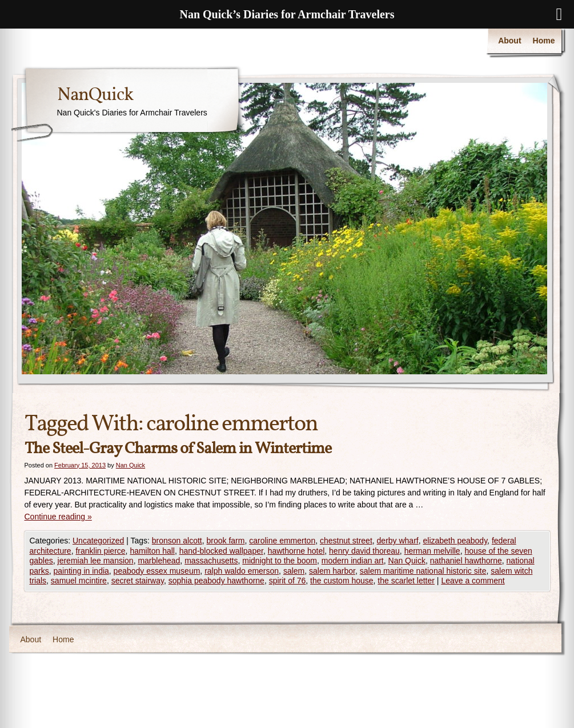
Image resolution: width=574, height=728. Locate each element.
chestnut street (346, 541)
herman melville (432, 551)
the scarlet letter (406, 581)
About (509, 41)
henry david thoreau (364, 551)
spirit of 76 (288, 581)
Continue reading (58, 517)
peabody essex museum (157, 571)
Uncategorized (98, 541)
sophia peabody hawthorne (216, 581)
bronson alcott (177, 541)
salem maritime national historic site (423, 571)
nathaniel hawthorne (466, 561)
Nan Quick (131, 465)
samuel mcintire (79, 581)
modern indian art (353, 561)
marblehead (159, 561)
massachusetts (211, 561)
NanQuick (95, 95)
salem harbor (332, 571)
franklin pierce (100, 551)
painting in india (81, 571)
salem (294, 571)
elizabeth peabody (455, 541)
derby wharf (398, 541)
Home (544, 41)
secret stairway (138, 581)
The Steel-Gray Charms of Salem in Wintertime (178, 449)
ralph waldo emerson (242, 571)
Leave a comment (473, 581)
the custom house (342, 581)
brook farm (226, 541)
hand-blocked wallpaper (221, 551)
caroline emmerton (282, 541)
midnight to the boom (280, 561)
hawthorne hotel (296, 551)
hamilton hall (152, 551)
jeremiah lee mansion (96, 561)
